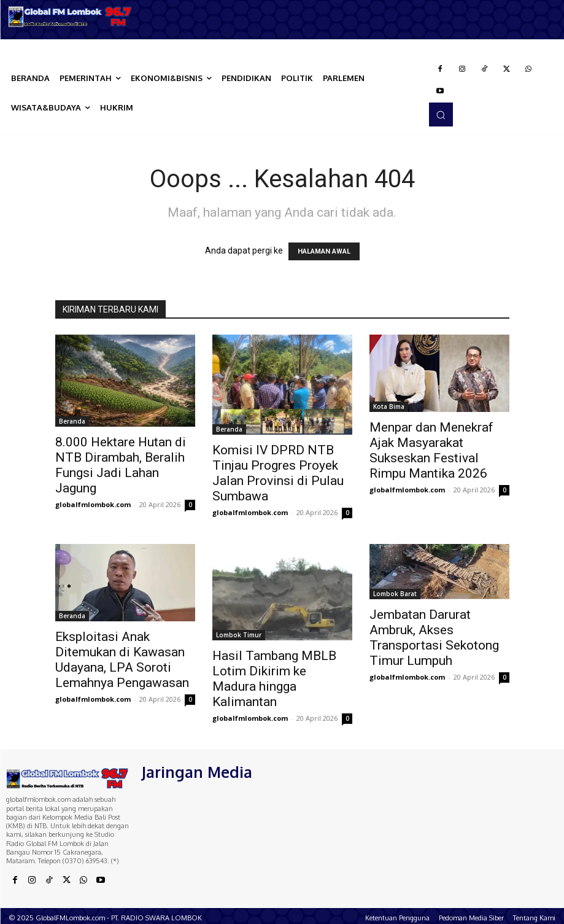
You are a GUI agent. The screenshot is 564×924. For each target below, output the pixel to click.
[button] (441, 114)
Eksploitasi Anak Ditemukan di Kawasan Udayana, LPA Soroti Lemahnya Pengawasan (122, 660)
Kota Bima (389, 406)
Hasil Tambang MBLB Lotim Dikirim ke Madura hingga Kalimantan (274, 679)
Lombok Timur (239, 635)
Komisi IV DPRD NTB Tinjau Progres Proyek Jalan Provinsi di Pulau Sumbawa (278, 473)
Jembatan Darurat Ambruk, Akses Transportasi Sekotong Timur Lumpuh (434, 638)
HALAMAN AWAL (324, 251)
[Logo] (71, 17)
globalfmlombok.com (93, 504)
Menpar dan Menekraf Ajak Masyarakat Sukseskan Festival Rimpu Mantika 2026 (431, 450)
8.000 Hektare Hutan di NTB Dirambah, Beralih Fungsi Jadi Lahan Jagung (121, 465)
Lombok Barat (395, 594)
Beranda (72, 421)
